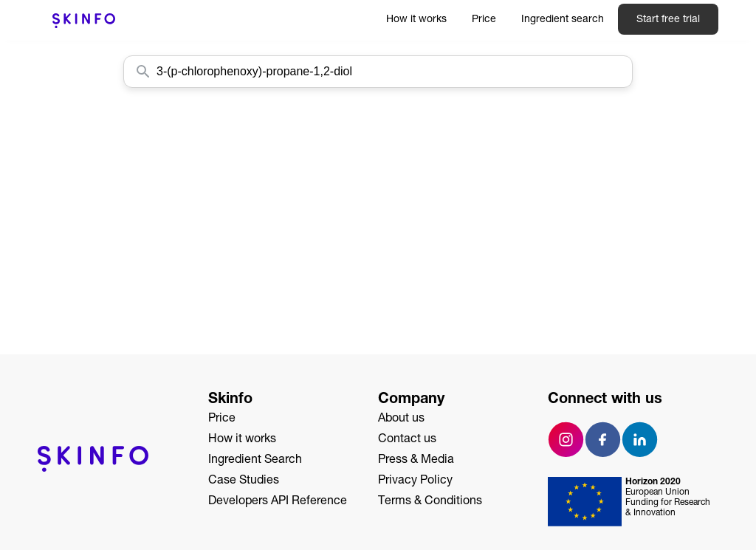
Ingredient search (563, 20)
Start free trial (668, 20)
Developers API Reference (278, 502)
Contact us (407, 440)
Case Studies (244, 481)
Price (484, 20)
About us (401, 419)
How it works (416, 20)
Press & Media (416, 461)
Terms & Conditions (430, 502)
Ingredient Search (255, 461)
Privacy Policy (415, 481)
